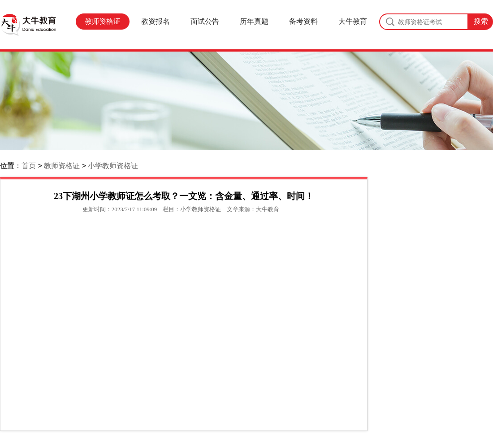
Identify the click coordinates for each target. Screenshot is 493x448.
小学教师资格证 (113, 166)
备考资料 (303, 21)
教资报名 (156, 21)
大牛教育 (353, 21)
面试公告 (205, 21)
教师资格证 (103, 21)
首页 (29, 166)
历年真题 (254, 21)
